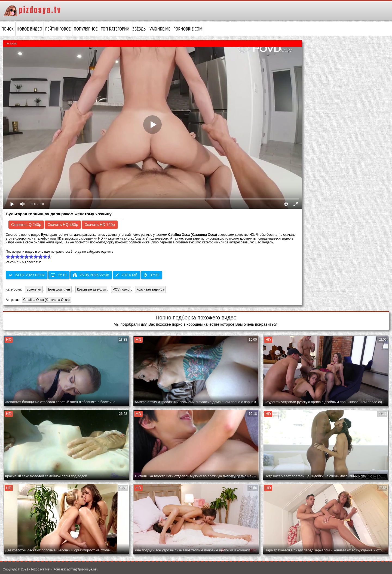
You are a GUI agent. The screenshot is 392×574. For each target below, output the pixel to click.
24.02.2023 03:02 (27, 275)
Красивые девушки (91, 289)
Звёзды (139, 29)
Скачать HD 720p (100, 225)
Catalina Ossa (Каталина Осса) (46, 300)
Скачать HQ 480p (63, 225)
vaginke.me (160, 29)
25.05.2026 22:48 (91, 275)
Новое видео (30, 29)
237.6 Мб (126, 275)
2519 (59, 275)
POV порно (121, 289)
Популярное (86, 29)
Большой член (59, 289)
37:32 (151, 275)
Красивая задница (150, 289)
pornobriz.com (188, 29)
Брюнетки (34, 289)
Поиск (8, 29)
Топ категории (115, 29)
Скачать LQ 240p (26, 225)
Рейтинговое (58, 29)
